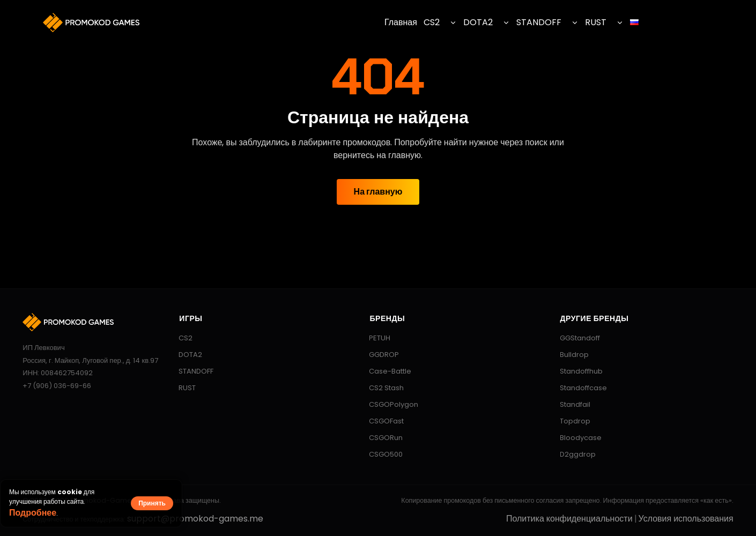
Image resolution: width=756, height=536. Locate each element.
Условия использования (686, 519)
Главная (401, 22)
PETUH (375, 338)
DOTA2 (478, 22)
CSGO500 (381, 454)
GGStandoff (575, 338)
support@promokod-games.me (195, 519)
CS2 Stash (381, 388)
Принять (152, 503)
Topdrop (570, 421)
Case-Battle (385, 371)
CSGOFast (381, 421)
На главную (378, 192)
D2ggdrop (573, 454)
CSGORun (381, 438)
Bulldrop (569, 355)
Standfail (570, 404)
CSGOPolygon (388, 404)
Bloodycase (576, 438)
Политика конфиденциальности (569, 519)
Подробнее (33, 513)
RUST (596, 22)
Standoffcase (578, 388)
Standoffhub (576, 371)
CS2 (432, 22)
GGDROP (379, 355)
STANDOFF (539, 22)
